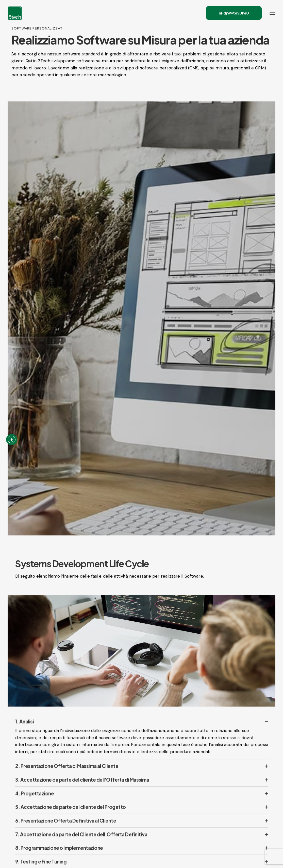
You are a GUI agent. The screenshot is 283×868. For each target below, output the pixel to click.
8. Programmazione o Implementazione (59, 857)
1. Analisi (24, 730)
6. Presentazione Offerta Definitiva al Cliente (66, 829)
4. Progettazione (35, 802)
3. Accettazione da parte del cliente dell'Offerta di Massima (82, 788)
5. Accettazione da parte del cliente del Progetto (71, 816)
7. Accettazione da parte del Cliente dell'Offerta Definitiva (81, 843)
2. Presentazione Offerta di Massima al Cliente (67, 774)
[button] (141, 730)
